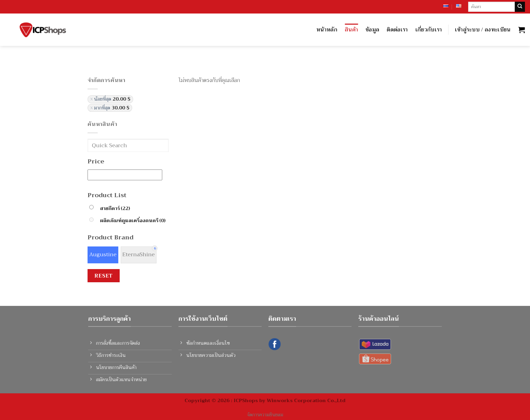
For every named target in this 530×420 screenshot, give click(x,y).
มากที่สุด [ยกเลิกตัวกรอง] (112, 108)
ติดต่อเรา (397, 30)
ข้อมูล (372, 30)
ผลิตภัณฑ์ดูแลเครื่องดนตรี (133, 221)
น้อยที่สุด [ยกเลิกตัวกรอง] (112, 99)
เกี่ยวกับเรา (429, 30)
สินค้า (351, 30)
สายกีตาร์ (115, 208)
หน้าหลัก (327, 30)
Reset (104, 276)
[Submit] (520, 7)
